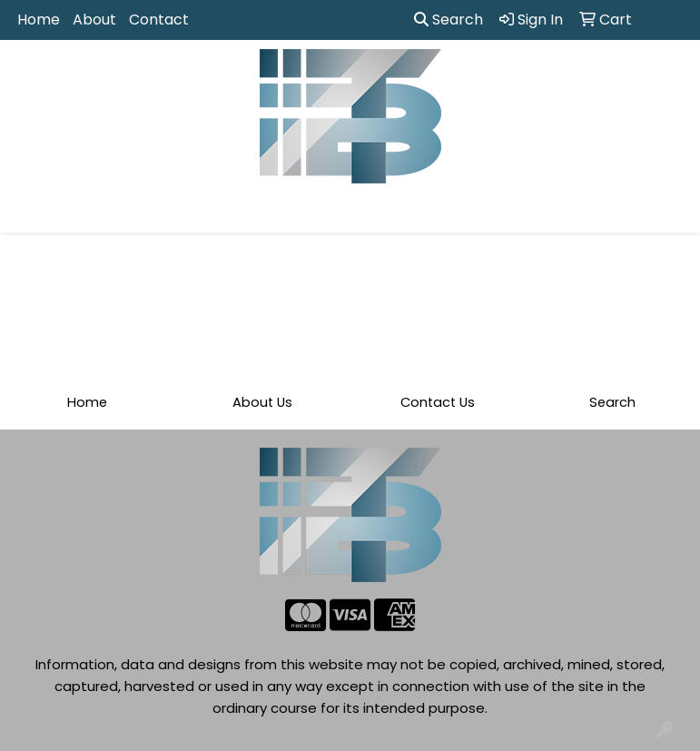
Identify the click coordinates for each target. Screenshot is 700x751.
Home (39, 20)
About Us (262, 402)
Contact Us (438, 402)
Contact (159, 20)
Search (449, 20)
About (94, 20)
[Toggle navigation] (28, 212)
